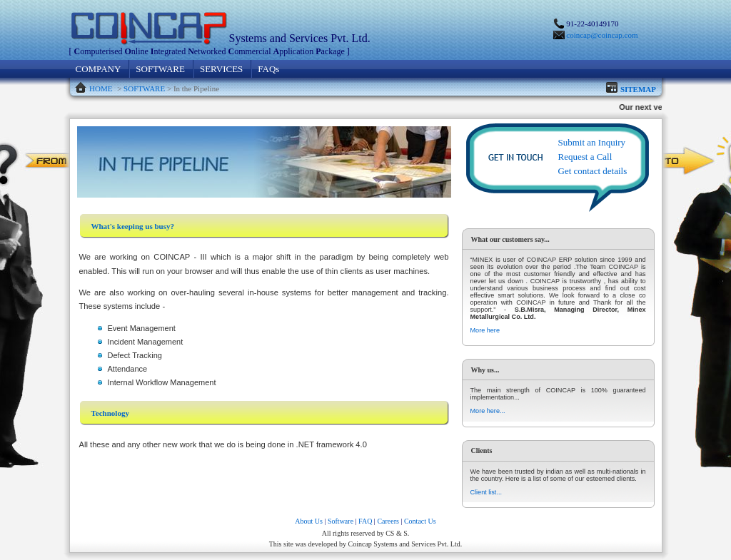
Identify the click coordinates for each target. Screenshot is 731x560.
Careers (388, 521)
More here (485, 330)
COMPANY (99, 69)
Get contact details (593, 171)
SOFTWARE (160, 69)
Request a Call (585, 157)
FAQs (268, 69)
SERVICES (221, 69)
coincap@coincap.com (602, 35)
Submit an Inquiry (592, 142)
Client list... (486, 492)
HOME (101, 88)
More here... (488, 411)
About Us (309, 521)
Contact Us (420, 521)
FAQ (365, 521)
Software (341, 521)
